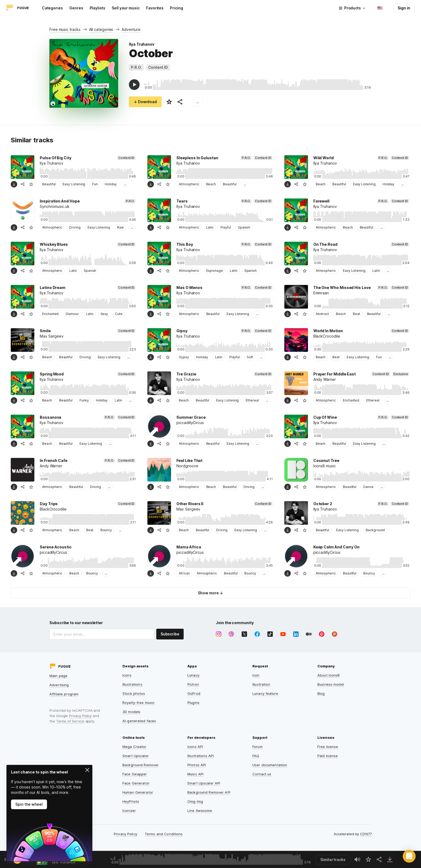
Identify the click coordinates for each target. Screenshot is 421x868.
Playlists (97, 8)
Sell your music (126, 8)
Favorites (155, 8)
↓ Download (145, 102)
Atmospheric (189, 184)
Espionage (215, 271)
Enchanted (50, 314)
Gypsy (184, 357)
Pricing (177, 8)
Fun (95, 184)
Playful (226, 227)
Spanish (244, 227)
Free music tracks (65, 29)
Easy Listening (74, 184)
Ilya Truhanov (142, 44)
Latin (210, 227)
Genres (76, 8)
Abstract (322, 314)
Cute (119, 314)
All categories (101, 29)
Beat (356, 314)
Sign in (404, 8)
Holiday (111, 184)
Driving (75, 227)
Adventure (131, 29)
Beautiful (49, 184)
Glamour (72, 314)
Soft (250, 357)
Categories (52, 8)
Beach (211, 184)
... (198, 102)
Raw (120, 227)
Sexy (104, 314)
